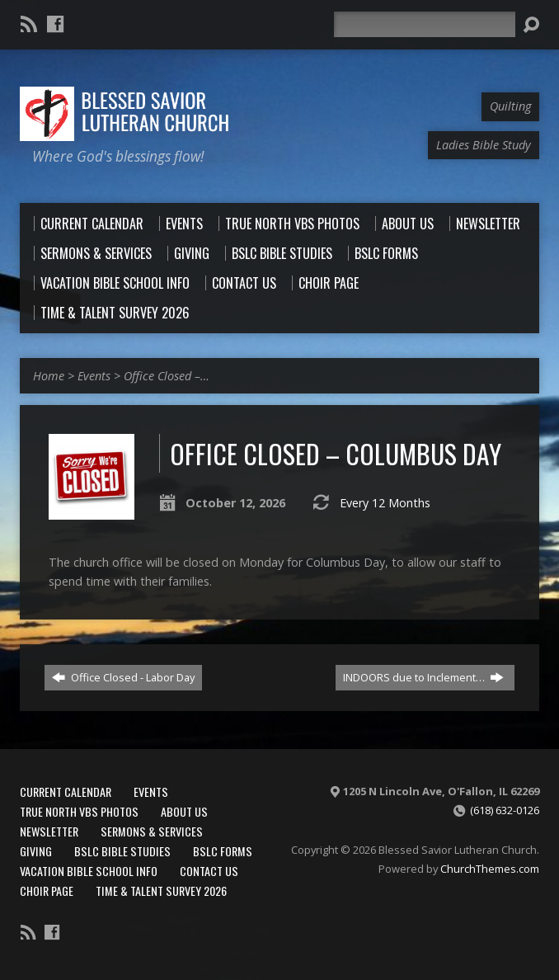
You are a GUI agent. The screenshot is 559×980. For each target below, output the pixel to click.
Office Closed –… (167, 376)
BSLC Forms (223, 851)
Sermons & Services (152, 831)
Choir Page (47, 890)
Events (94, 376)
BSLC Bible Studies (122, 851)
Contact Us (209, 871)
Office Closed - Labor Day (123, 677)
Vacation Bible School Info (89, 871)
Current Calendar (66, 792)
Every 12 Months (385, 503)
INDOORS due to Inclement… (423, 677)
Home (49, 376)
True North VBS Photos (79, 811)
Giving (36, 851)
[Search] (425, 24)
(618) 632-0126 (505, 810)
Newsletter (49, 831)
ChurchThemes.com (490, 869)
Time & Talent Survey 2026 (161, 890)
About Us (184, 811)
